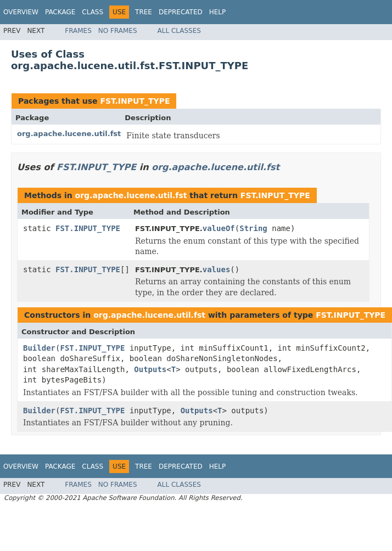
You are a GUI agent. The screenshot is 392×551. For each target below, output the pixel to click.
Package (60, 12)
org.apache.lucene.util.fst (69, 134)
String (253, 228)
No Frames (118, 31)
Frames (78, 31)
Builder (39, 348)
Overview (21, 12)
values (217, 269)
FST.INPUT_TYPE (135, 101)
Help (218, 12)
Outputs (150, 369)
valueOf (219, 228)
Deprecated (181, 12)
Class (93, 12)
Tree (144, 12)
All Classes (179, 31)
